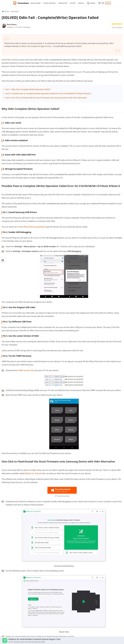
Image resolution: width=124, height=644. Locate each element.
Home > (7, 11)
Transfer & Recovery (49, 3)
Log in (108, 3)
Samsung (27, 27)
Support (91, 3)
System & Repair (35, 3)
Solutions (81, 3)
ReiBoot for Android (33, 473)
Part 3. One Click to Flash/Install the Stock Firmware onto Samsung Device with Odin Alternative (46, 98)
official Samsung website (34, 227)
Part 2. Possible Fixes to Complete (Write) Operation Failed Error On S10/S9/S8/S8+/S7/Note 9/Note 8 (48, 94)
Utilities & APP (63, 3)
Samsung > (15, 11)
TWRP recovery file (26, 370)
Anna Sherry (12, 24)
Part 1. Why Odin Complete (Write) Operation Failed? (28, 89)
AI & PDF (73, 3)
